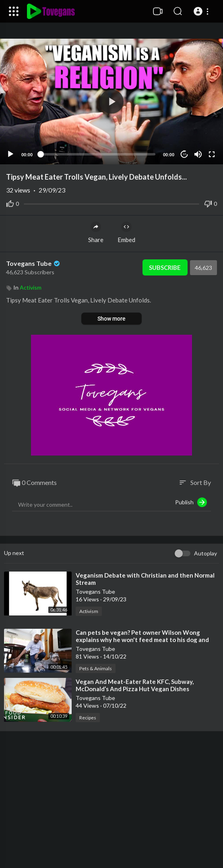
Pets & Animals (96, 668)
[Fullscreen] (212, 154)
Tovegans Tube (34, 263)
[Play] (10, 154)
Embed (126, 232)
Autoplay (205, 553)
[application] (111, 102)
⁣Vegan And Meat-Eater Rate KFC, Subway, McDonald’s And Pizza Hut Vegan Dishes (135, 685)
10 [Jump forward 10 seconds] (185, 154)
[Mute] (198, 154)
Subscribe (165, 267)
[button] (202, 11)
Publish (191, 502)
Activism (31, 287)
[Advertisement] (111, 804)
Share (96, 232)
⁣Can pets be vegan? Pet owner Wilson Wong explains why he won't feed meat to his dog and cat (142, 640)
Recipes (88, 718)
